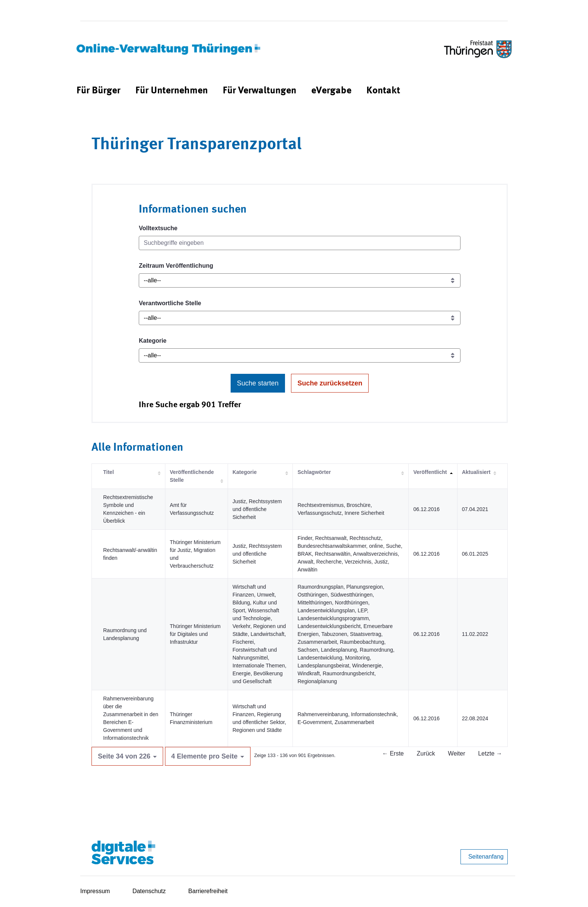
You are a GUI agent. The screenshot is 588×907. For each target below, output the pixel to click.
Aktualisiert (476, 472)
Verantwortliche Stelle (170, 303)
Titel (109, 472)
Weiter (457, 753)
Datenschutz (149, 891)
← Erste (393, 753)
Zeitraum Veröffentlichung (176, 266)
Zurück (426, 753)
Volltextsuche (158, 228)
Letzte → (490, 753)
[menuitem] (98, 91)
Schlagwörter (314, 472)
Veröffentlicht (430, 472)
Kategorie (153, 341)
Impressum (95, 891)
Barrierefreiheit (208, 891)
